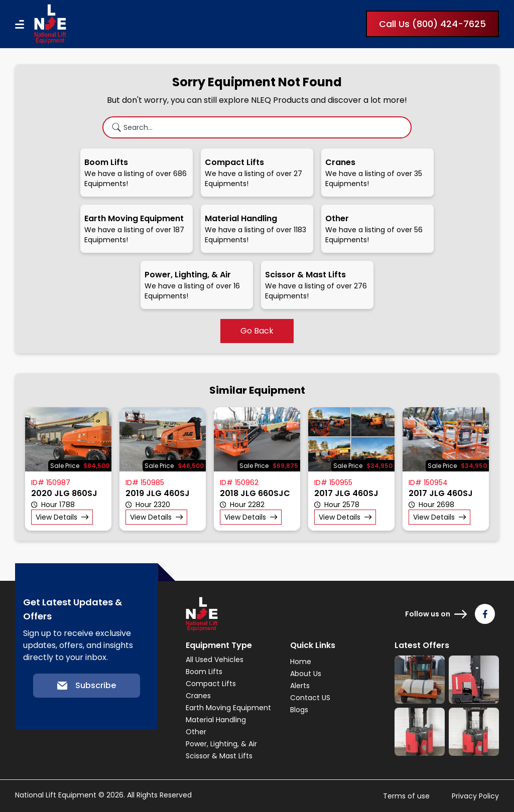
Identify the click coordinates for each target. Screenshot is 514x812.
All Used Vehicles (215, 660)
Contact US (310, 698)
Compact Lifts (211, 684)
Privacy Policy (475, 796)
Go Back (257, 331)
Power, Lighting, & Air (221, 744)
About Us (306, 674)
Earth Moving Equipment (228, 708)
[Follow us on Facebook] (485, 614)
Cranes (198, 696)
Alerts (300, 686)
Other (196, 732)
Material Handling (216, 720)
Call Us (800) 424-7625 (432, 24)
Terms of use (406, 796)
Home (301, 662)
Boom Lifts (204, 672)
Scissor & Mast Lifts (219, 756)
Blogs (299, 710)
